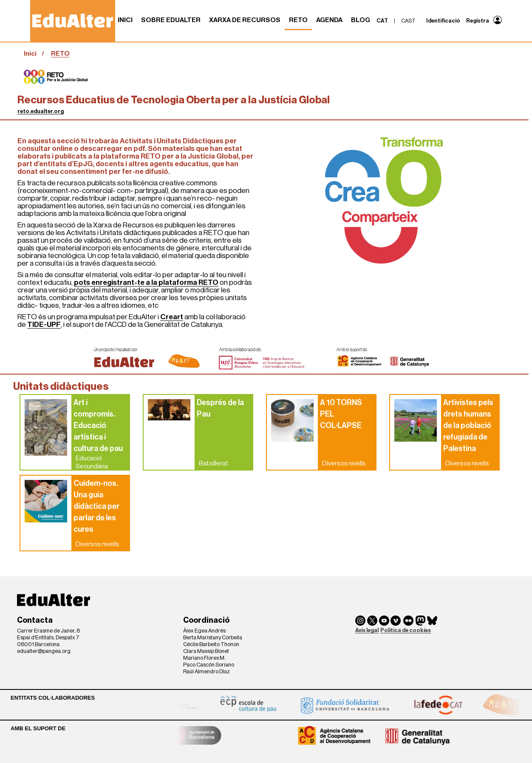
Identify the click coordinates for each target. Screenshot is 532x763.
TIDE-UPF (44, 325)
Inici (125, 20)
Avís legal (367, 630)
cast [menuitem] (408, 21)
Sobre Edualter (171, 20)
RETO (298, 20)
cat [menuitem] (382, 21)
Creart (172, 317)
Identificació (443, 21)
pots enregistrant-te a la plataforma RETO (146, 282)
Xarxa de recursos (245, 20)
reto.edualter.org (41, 111)
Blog (361, 20)
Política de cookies (406, 630)
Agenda (329, 20)
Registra (478, 21)
